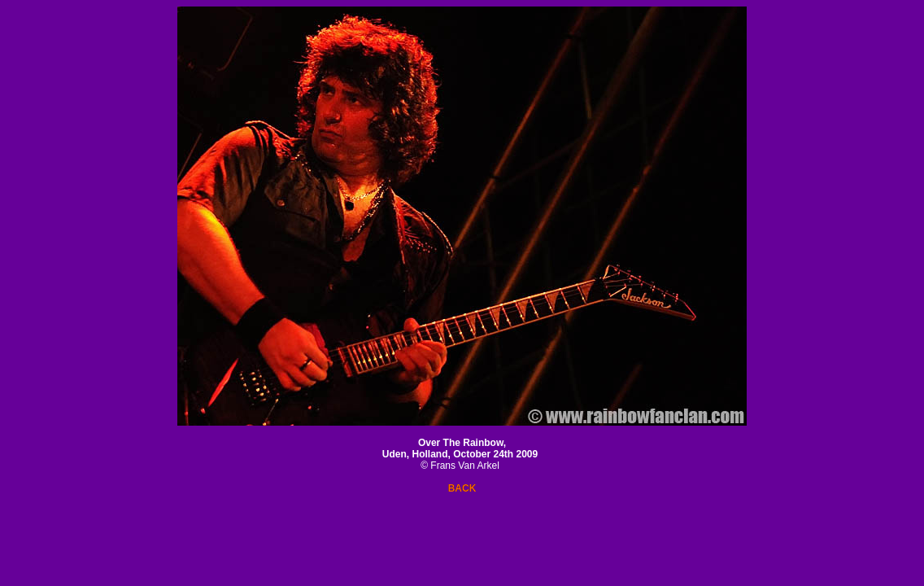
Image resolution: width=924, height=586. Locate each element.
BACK (462, 488)
